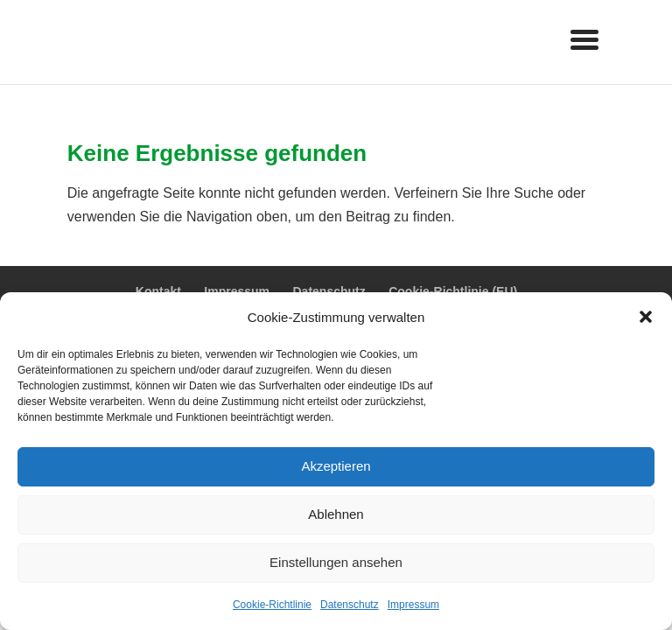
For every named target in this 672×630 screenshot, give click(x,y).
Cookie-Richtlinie (272, 605)
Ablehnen (336, 514)
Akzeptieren (336, 466)
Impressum (413, 605)
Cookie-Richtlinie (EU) (453, 291)
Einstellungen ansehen (336, 562)
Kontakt (158, 291)
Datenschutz (350, 605)
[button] (646, 317)
